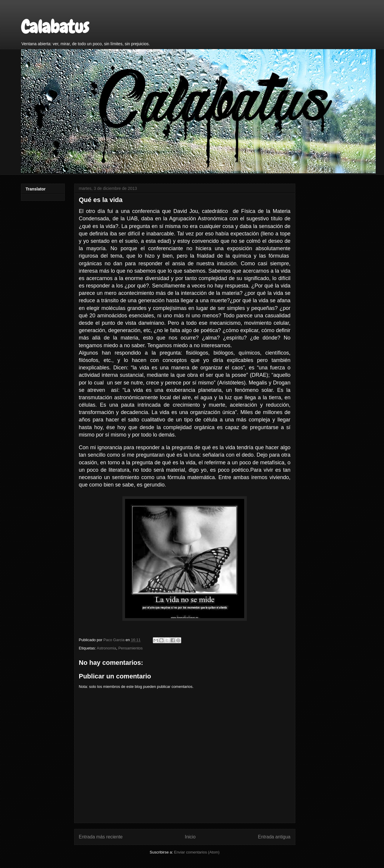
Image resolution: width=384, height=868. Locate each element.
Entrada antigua (274, 837)
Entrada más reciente (101, 837)
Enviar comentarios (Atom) (197, 852)
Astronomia (106, 648)
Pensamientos (130, 648)
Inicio (190, 837)
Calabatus (55, 27)
